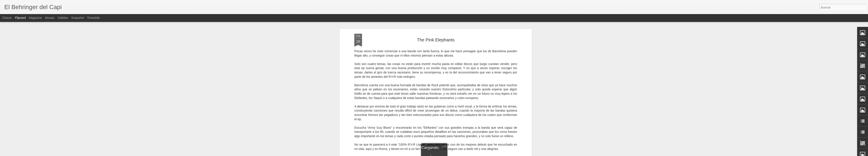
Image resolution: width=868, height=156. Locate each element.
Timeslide (93, 18)
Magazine (35, 18)
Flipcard (20, 18)
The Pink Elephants (436, 40)
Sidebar (63, 18)
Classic (7, 18)
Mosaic (50, 18)
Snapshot (78, 18)
